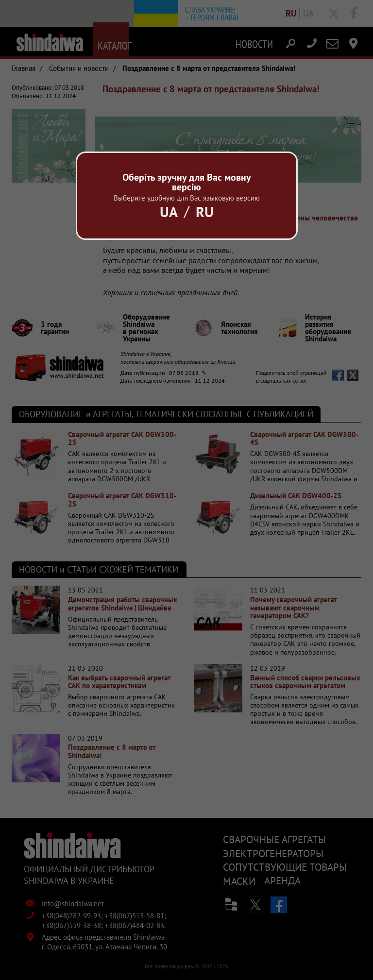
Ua (169, 211)
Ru (205, 211)
